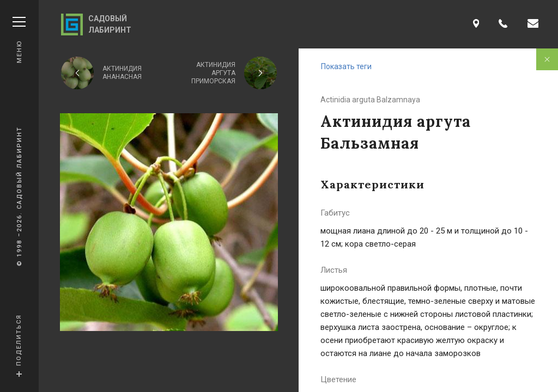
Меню (19, 40)
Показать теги (346, 66)
